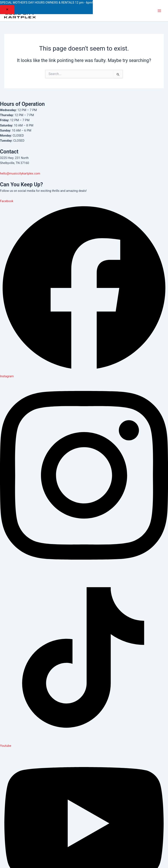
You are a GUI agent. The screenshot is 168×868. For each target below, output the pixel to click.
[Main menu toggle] (159, 11)
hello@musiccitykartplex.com (20, 173)
